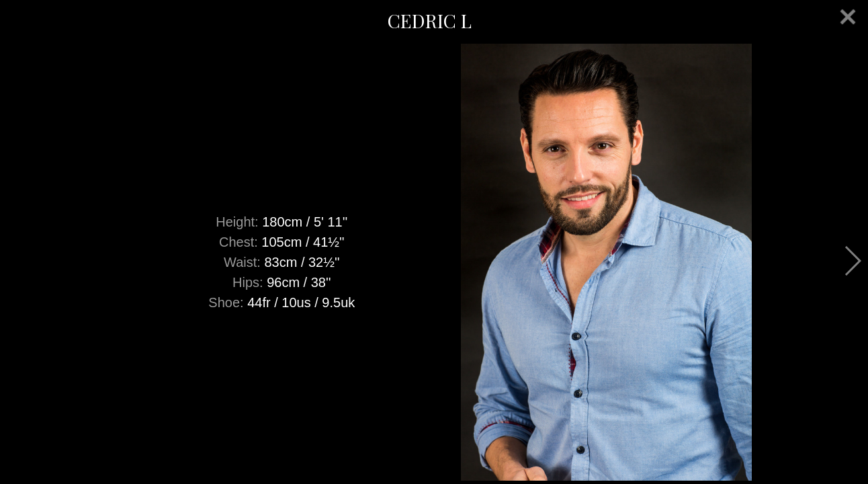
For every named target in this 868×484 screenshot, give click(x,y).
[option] (434, 262)
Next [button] (852, 261)
